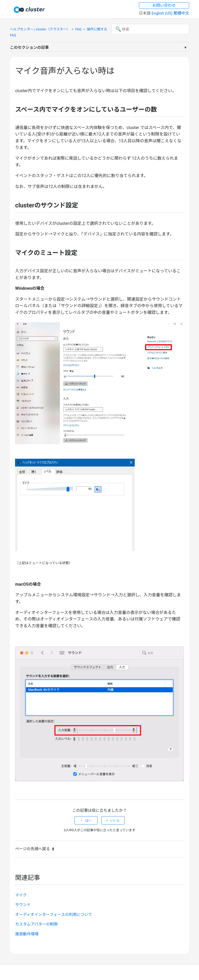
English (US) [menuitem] (163, 13)
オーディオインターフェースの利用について (54, 915)
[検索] (150, 29)
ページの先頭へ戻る (35, 849)
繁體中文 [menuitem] (181, 13)
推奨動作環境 (27, 934)
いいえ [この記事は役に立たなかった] (115, 820)
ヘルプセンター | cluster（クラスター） (40, 29)
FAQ (78, 29)
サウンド (23, 905)
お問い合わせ (164, 5)
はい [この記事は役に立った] (88, 820)
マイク (21, 895)
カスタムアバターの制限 (36, 924)
